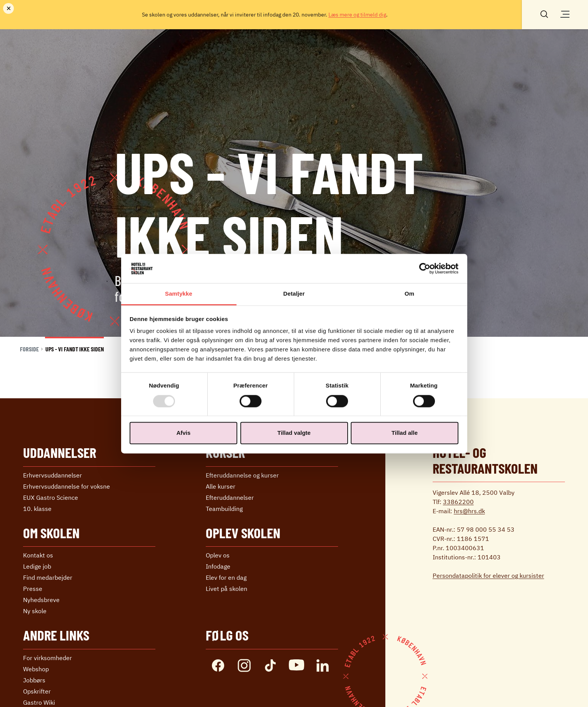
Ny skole (35, 611)
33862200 (458, 502)
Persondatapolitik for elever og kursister (488, 576)
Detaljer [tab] (294, 294)
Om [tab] (409, 294)
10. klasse (37, 509)
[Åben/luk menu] (565, 14)
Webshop (36, 669)
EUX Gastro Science (51, 497)
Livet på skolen (227, 589)
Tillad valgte (294, 433)
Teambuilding (224, 509)
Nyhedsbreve (41, 600)
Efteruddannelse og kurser (242, 475)
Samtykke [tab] (179, 294)
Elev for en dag (226, 577)
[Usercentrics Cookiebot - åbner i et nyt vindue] (425, 268)
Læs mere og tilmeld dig (357, 15)
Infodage (218, 566)
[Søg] (544, 13)
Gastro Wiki (39, 702)
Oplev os (218, 555)
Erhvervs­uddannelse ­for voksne (67, 486)
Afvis (184, 433)
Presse (33, 589)
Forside (29, 349)
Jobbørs (34, 680)
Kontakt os (38, 555)
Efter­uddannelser (230, 497)
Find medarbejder (48, 577)
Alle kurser (221, 486)
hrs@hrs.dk (469, 511)
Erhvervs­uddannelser (52, 475)
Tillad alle (405, 433)
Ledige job (37, 566)
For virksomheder (47, 658)
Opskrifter (37, 691)
